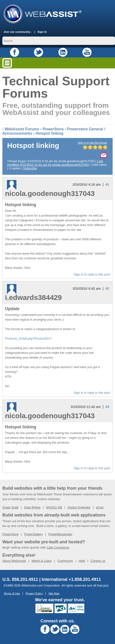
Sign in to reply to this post (92, 274)
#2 (107, 289)
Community (65, 561)
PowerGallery (33, 534)
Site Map (54, 593)
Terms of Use (12, 593)
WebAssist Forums (22, 129)
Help (82, 561)
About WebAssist (14, 561)
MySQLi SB (54, 507)
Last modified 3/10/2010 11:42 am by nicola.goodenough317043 (55, 163)
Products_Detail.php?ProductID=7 (28, 339)
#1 (107, 185)
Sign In (42, 32)
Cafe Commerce (58, 547)
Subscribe (30, 168)
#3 (107, 407)
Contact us (98, 561)
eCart (100, 507)
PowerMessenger (60, 534)
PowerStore (53, 129)
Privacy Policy (34, 593)
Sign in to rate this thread (92, 143)
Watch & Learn (42, 561)
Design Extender (79, 507)
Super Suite (10, 507)
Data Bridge (32, 507)
